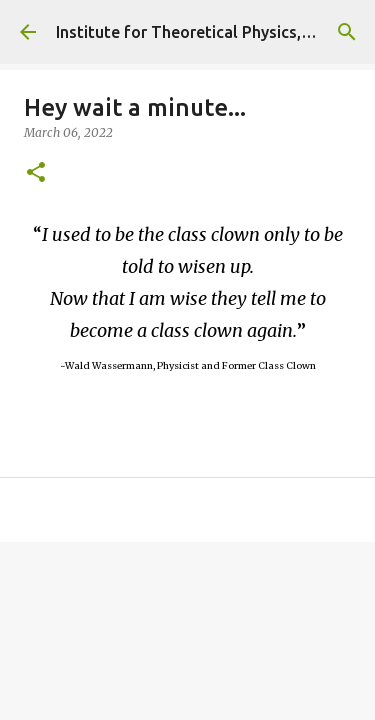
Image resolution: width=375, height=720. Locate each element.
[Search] (347, 32)
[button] (36, 173)
